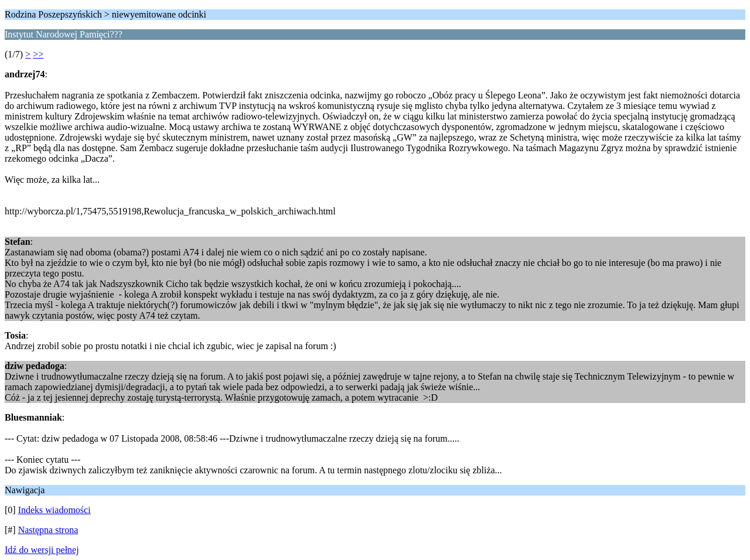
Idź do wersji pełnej (42, 550)
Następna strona (48, 530)
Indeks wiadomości (54, 510)
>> (38, 54)
